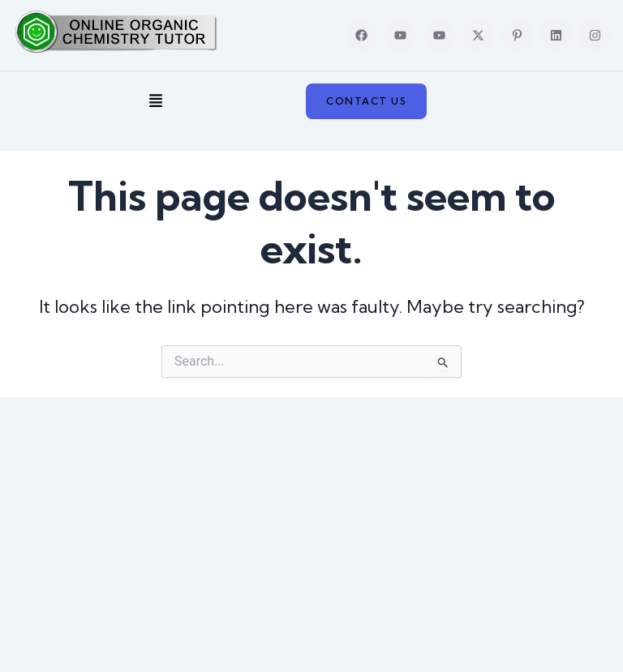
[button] (156, 101)
